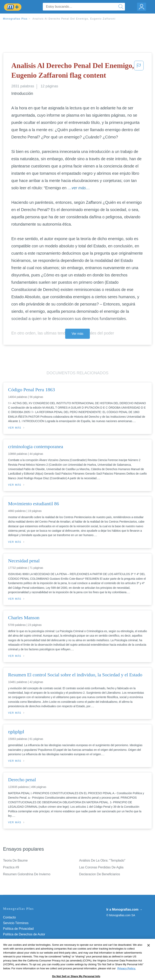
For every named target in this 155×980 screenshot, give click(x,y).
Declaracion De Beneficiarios (100, 874)
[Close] (149, 955)
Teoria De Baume (15, 860)
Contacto (9, 917)
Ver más (77, 334)
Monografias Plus (15, 19)
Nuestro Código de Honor (21, 946)
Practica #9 (11, 867)
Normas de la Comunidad (21, 940)
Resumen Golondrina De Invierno (27, 874)
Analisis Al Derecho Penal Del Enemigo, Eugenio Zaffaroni (74, 19)
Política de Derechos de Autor (24, 934)
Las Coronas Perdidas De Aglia (101, 867)
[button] (139, 71)
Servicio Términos (16, 923)
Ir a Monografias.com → (124, 909)
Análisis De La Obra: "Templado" (102, 860)
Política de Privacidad (18, 929)
